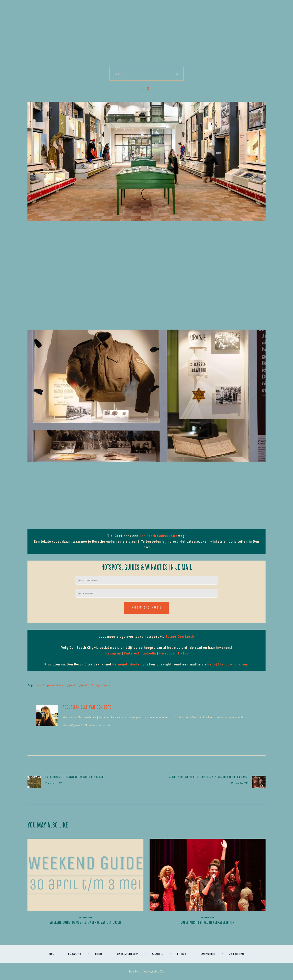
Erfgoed (70, 685)
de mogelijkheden (127, 664)
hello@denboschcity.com (228, 664)
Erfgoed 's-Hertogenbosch (93, 685)
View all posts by (88, 725)
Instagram (113, 653)
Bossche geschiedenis (49, 685)
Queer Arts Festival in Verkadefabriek (208, 923)
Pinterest (132, 653)
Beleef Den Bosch (180, 636)
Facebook (167, 653)
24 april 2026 (208, 917)
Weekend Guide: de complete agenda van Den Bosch (85, 923)
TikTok (183, 653)
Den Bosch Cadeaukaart (158, 536)
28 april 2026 (85, 917)
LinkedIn (149, 653)
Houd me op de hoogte (146, 608)
